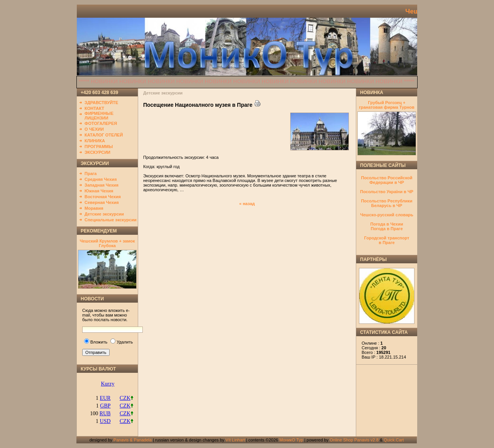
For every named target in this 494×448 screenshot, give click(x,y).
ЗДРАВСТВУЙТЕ (101, 103)
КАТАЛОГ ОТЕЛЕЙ (104, 135)
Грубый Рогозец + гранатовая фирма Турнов (387, 105)
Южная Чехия (99, 191)
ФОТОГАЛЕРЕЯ (101, 123)
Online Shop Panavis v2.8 (354, 440)
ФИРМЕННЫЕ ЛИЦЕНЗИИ (99, 116)
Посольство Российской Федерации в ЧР (387, 180)
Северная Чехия (102, 202)
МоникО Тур (291, 440)
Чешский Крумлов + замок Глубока (107, 243)
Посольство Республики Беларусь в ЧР (387, 203)
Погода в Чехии (387, 224)
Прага (91, 173)
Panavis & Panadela (133, 440)
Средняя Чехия (101, 179)
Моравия (94, 208)
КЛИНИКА (95, 141)
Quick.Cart (394, 440)
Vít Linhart (235, 440)
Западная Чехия (102, 185)
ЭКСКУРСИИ (97, 152)
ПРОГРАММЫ (99, 147)
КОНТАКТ (94, 108)
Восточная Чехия (103, 197)
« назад (247, 204)
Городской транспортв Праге (387, 240)
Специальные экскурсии (111, 220)
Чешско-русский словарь (387, 215)
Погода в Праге (387, 229)
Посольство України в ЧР (387, 192)
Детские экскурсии (104, 214)
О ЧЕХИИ (94, 129)
